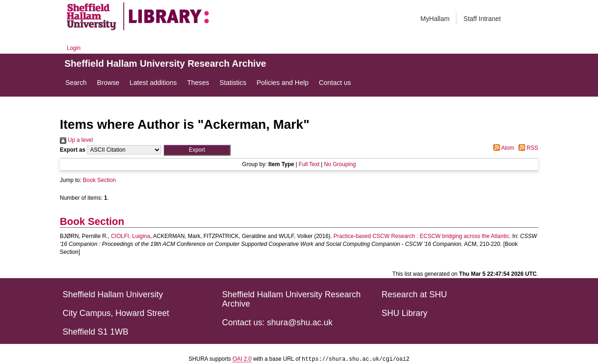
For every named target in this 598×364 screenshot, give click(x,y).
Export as (73, 150)
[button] (197, 150)
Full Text (309, 164)
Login (74, 48)
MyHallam (435, 19)
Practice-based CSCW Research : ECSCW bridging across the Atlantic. (422, 236)
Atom (502, 148)
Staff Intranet (482, 19)
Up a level (76, 140)
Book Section (99, 180)
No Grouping (340, 164)
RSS (527, 148)
